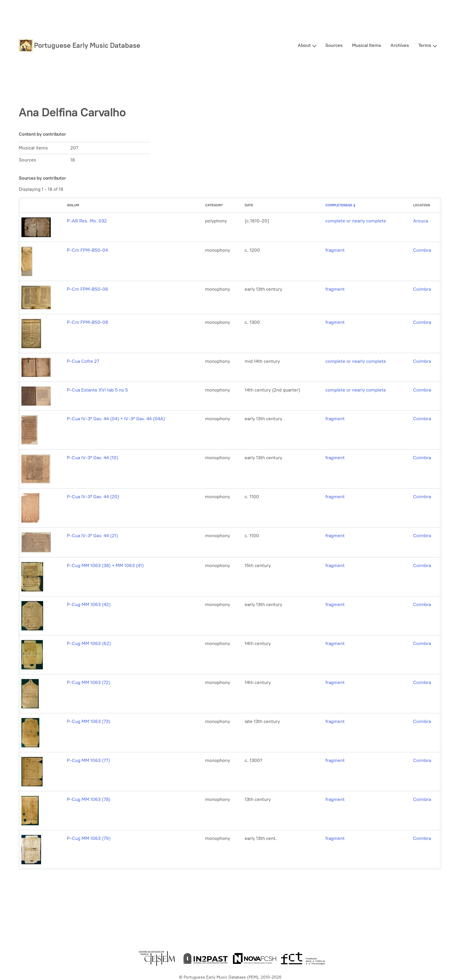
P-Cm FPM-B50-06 (88, 289)
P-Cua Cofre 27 (83, 361)
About (304, 45)
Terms (425, 45)
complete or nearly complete (356, 221)
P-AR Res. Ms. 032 (87, 221)
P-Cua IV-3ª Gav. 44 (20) (93, 497)
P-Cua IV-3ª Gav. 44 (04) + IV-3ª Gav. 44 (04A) (116, 419)
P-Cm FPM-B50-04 (87, 250)
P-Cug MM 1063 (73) (89, 721)
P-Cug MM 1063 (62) (89, 643)
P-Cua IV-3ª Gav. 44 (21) (92, 536)
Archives (400, 45)
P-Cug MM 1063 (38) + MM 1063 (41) (105, 565)
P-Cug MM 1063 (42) (89, 604)
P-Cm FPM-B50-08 (87, 322)
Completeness (339, 205)
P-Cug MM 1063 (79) (89, 838)
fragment (335, 250)
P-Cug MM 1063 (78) (89, 799)
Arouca (421, 221)
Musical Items (367, 45)
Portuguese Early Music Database (87, 45)
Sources (334, 45)
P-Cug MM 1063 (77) (88, 760)
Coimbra (422, 250)
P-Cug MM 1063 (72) (89, 682)
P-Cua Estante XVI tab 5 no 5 (97, 390)
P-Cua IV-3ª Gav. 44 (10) (93, 458)
